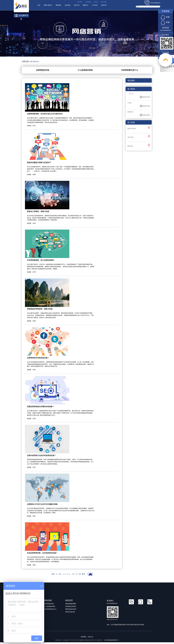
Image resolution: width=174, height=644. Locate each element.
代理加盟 (83, 2)
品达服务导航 (21, 16)
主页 (31, 63)
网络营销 (66, 7)
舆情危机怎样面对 (71, 608)
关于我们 (73, 2)
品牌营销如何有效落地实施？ (38, 359)
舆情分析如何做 (70, 613)
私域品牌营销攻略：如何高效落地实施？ (42, 554)
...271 (73, 576)
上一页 (58, 576)
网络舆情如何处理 (71, 611)
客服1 (166, 17)
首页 (40, 7)
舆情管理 (69, 602)
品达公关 (91, 638)
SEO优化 (130, 139)
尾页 (83, 576)
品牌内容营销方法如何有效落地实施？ (41, 457)
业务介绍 (90, 7)
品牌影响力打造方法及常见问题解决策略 (42, 506)
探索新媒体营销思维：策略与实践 (40, 311)
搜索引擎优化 (52, 7)
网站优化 (130, 148)
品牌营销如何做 (43, 72)
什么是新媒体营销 (85, 72)
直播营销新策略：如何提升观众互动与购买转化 (45, 115)
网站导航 (103, 2)
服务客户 (102, 7)
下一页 (78, 576)
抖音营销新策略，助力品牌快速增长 (41, 262)
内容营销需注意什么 (130, 72)
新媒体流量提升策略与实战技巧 (39, 164)
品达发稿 (78, 7)
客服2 (166, 22)
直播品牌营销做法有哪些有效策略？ (41, 408)
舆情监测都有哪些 (71, 605)
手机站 (93, 2)
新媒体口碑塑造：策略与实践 (38, 213)
